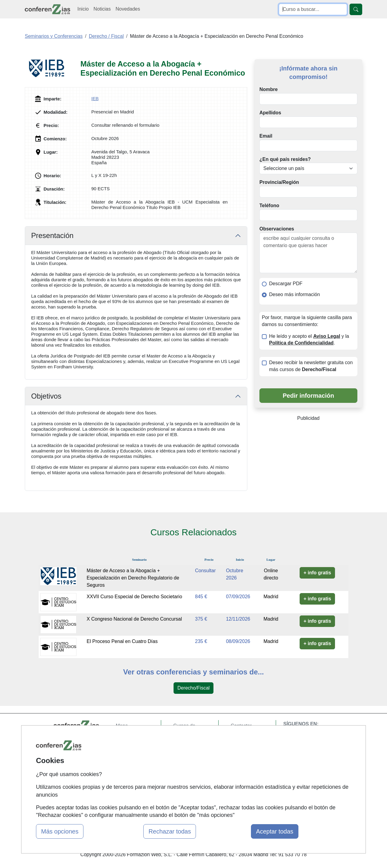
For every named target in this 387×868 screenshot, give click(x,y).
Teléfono (269, 206)
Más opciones (60, 831)
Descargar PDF (286, 284)
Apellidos (270, 113)
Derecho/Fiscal (194, 688)
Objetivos (46, 396)
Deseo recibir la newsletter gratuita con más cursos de (311, 366)
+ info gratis (317, 573)
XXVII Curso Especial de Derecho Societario (135, 597)
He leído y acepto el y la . (309, 340)
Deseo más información (294, 294)
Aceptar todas (275, 831)
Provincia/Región (279, 182)
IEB (95, 98)
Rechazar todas (170, 831)
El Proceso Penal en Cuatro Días (122, 641)
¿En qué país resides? (285, 159)
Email (266, 136)
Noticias (102, 9)
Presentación (52, 235)
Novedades (128, 9)
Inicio (83, 9)
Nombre (268, 89)
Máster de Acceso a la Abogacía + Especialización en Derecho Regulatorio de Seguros (133, 578)
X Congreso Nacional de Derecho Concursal (134, 619)
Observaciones (277, 229)
